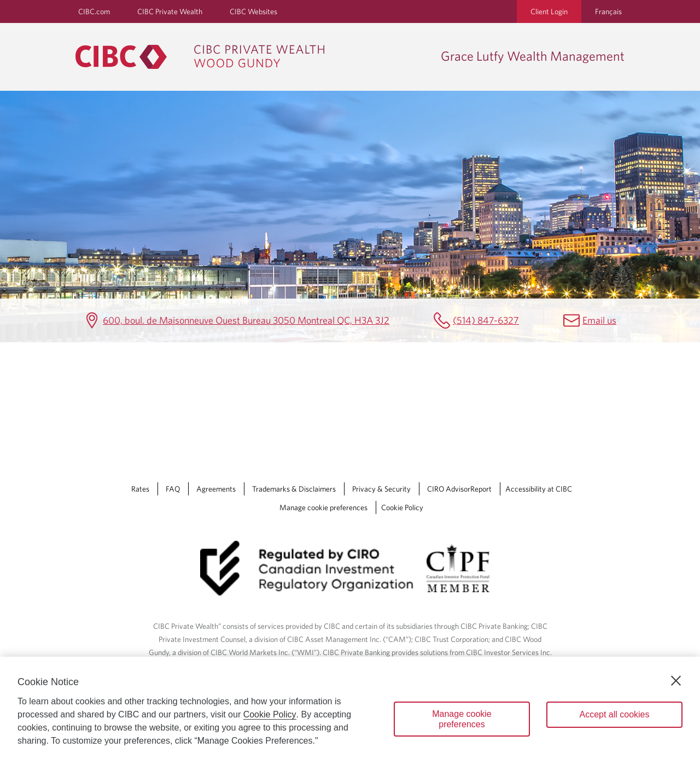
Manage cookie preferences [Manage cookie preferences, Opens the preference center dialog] (462, 719)
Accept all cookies (614, 714)
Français (608, 11)
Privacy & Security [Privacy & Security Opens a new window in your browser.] (381, 489)
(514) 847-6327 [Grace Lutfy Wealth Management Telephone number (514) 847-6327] (486, 320)
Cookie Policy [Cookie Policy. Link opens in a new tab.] (402, 507)
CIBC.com (94, 11)
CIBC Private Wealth (170, 11)
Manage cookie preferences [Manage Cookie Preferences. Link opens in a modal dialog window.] (323, 507)
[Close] (676, 681)
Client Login (549, 11)
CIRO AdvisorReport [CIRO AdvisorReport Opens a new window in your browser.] (459, 489)
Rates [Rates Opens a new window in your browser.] (140, 489)
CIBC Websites (253, 11)
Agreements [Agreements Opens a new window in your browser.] (216, 489)
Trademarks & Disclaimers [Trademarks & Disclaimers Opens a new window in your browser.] (294, 489)
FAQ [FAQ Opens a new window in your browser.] (173, 489)
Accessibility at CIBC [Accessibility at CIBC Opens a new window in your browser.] (539, 489)
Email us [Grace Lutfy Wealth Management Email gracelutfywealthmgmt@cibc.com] (599, 320)
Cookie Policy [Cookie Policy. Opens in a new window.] (270, 714)
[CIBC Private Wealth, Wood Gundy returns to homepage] (253, 57)
